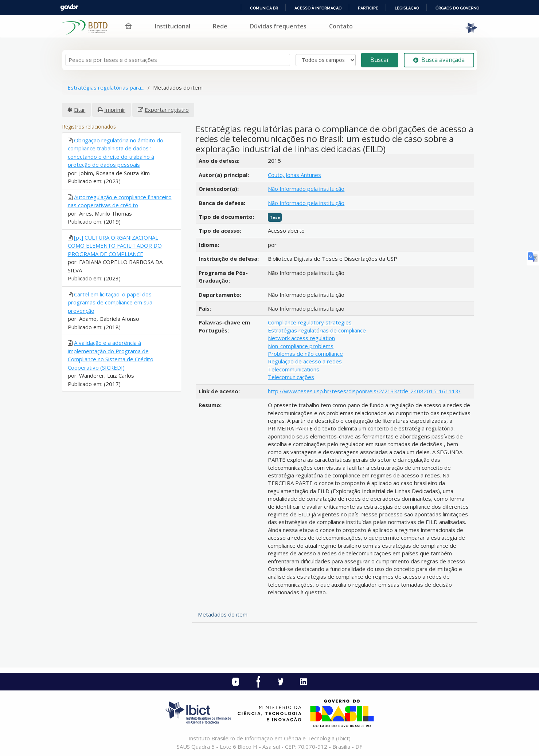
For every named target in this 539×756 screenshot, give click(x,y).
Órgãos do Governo (457, 8)
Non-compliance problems (301, 346)
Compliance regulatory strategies (310, 322)
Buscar (380, 60)
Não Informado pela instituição (306, 189)
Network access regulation (301, 338)
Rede (220, 26)
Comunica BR (264, 8)
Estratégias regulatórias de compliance (317, 330)
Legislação (407, 8)
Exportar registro (167, 110)
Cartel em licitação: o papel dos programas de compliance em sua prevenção (110, 302)
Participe (368, 8)
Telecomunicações (291, 377)
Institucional (173, 26)
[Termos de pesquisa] (178, 60)
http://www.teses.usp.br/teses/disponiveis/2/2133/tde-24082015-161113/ (364, 391)
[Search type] (326, 60)
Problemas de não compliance (305, 354)
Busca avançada (439, 60)
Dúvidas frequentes (278, 26)
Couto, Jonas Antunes (294, 175)
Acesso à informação (318, 8)
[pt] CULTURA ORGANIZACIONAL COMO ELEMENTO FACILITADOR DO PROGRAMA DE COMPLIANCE (115, 246)
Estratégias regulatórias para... (106, 87)
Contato (341, 26)
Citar (79, 110)
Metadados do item (223, 614)
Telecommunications (294, 369)
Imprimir (115, 110)
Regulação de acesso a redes (305, 361)
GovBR (69, 7)
